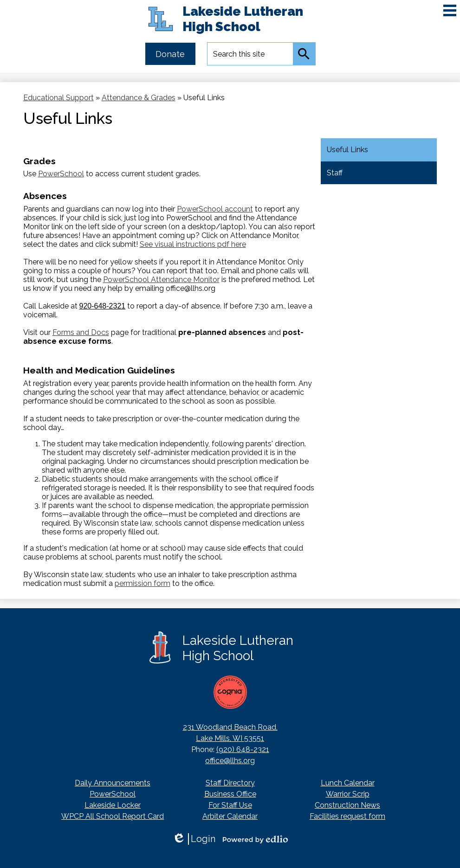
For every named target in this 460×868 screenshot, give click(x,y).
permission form (143, 583)
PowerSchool (61, 174)
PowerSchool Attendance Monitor (161, 280)
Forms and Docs (81, 332)
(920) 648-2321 (243, 749)
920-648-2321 (103, 306)
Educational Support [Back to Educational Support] (58, 98)
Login (194, 839)
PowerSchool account (215, 209)
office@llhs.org (230, 761)
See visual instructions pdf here (193, 244)
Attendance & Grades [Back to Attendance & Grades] (139, 98)
